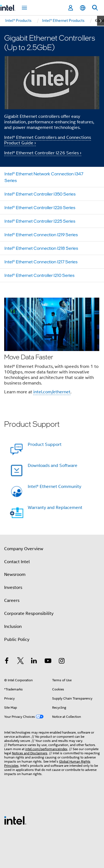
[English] (83, 8)
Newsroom (15, 575)
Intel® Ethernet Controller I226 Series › (43, 153)
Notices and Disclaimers (30, 753)
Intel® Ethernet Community (54, 487)
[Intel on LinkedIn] (34, 662)
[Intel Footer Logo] (15, 820)
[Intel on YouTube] (48, 662)
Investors (13, 588)
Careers (12, 601)
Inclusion (13, 627)
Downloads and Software (53, 466)
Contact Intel (17, 562)
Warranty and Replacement (55, 508)
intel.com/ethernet (52, 392)
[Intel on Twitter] (21, 662)
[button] (52, 348)
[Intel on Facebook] (7, 662)
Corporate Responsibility (29, 614)
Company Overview (24, 549)
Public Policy (17, 640)
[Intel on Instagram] (62, 662)
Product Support (45, 445)
